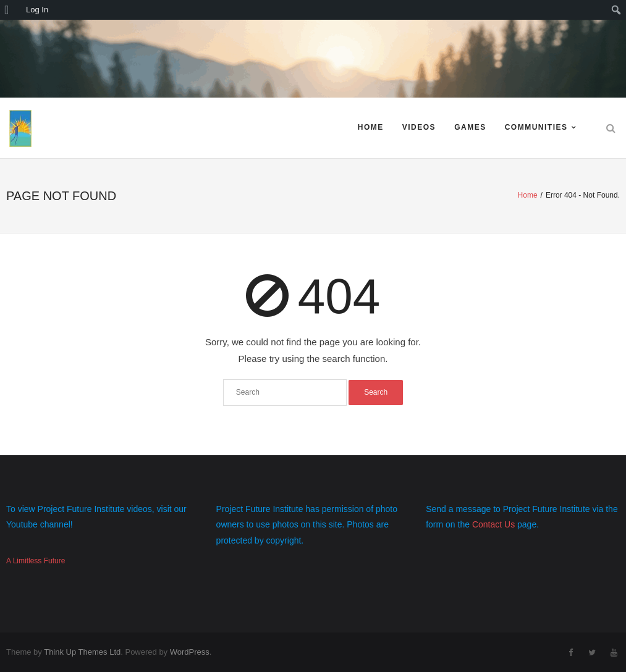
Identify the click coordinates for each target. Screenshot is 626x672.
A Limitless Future (36, 561)
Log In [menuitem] (37, 10)
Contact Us (493, 524)
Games (470, 127)
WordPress (190, 652)
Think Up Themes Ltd (82, 652)
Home (371, 127)
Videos (419, 127)
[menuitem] (11, 10)
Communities (536, 127)
